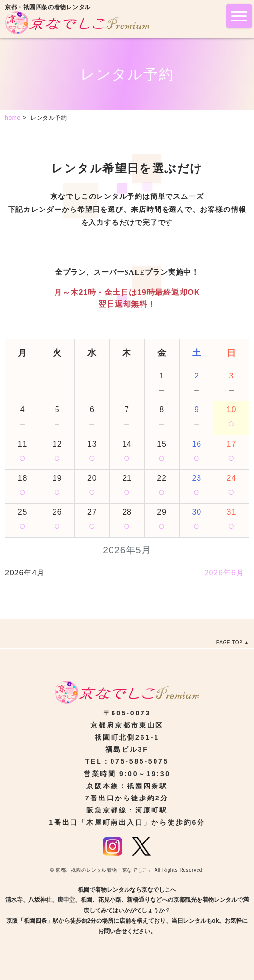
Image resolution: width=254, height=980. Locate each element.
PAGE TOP (230, 642)
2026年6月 (224, 573)
